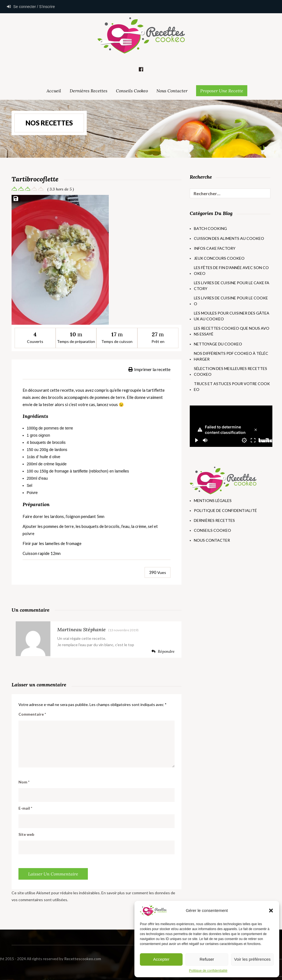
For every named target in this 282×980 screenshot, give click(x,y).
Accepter (161, 959)
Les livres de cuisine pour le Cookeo (231, 301)
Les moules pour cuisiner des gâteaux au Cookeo (232, 316)
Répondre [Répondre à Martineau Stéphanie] (163, 651)
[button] (271, 911)
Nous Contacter (172, 91)
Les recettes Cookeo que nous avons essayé (232, 331)
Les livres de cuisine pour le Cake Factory (232, 286)
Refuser (207, 959)
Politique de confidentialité (208, 971)
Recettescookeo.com (42, 959)
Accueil (54, 91)
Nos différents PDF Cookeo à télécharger (231, 356)
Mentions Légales (213, 500)
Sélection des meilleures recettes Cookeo (231, 371)
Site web (26, 834)
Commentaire (32, 714)
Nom (24, 782)
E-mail (25, 808)
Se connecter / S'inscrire (31, 7)
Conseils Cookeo (132, 91)
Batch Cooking (210, 228)
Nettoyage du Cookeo (218, 344)
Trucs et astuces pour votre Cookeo (232, 386)
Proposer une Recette (222, 91)
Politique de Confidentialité (225, 510)
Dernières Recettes (89, 91)
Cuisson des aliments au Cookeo (229, 238)
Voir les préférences (252, 959)
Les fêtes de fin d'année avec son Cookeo (231, 270)
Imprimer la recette (149, 369)
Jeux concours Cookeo (219, 258)
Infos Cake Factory (215, 248)
